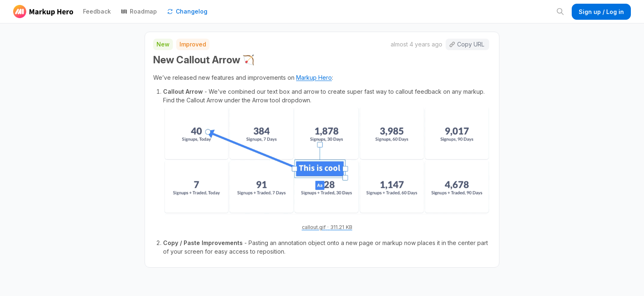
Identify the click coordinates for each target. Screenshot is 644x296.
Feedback (97, 11)
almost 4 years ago (416, 44)
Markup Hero (314, 77)
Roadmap (139, 11)
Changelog (187, 11)
